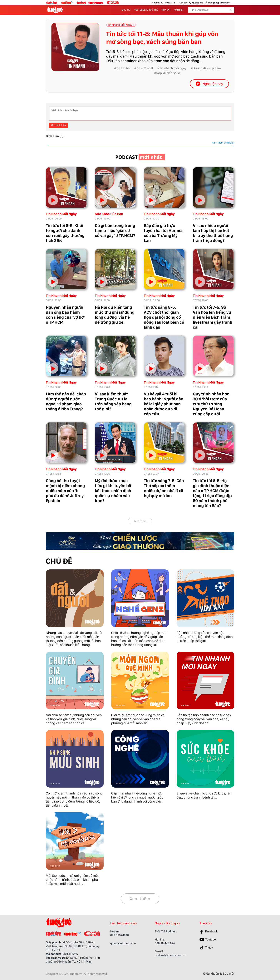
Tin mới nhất (145, 68)
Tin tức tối (123, 68)
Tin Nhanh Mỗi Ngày (61, 214)
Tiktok (209, 948)
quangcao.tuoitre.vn (123, 943)
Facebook (211, 931)
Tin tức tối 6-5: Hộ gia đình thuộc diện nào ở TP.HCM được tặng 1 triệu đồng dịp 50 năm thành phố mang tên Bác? (212, 493)
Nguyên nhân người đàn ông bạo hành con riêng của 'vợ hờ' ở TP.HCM (65, 315)
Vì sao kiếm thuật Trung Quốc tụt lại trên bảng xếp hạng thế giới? (113, 402)
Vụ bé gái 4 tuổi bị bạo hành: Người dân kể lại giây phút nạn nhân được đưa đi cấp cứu (164, 404)
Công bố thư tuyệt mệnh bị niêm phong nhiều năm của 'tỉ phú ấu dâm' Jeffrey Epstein (65, 491)
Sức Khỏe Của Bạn (109, 214)
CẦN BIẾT (179, 10)
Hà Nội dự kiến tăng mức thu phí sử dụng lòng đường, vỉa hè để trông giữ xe (115, 315)
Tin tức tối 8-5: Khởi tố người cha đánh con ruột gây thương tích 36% (65, 233)
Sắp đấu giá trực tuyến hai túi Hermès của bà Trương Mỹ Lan (164, 233)
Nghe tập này (209, 84)
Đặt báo (184, 3)
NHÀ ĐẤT (166, 10)
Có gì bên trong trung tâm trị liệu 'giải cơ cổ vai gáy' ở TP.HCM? (115, 231)
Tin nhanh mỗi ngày (173, 68)
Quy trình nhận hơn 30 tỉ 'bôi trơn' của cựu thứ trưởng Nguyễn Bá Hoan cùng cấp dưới (211, 404)
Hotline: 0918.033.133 (163, 3)
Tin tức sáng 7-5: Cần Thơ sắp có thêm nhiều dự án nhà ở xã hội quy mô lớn (164, 488)
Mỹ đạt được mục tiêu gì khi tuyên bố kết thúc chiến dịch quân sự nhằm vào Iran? (113, 491)
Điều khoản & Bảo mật (219, 974)
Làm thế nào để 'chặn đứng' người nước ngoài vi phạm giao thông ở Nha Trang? (66, 402)
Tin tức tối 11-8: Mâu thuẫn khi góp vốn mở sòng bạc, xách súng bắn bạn (162, 38)
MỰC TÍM (126, 10)
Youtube (211, 940)
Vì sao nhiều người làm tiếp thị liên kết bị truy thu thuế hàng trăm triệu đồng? (213, 233)
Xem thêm (140, 521)
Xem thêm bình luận (223, 143)
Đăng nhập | (214, 3)
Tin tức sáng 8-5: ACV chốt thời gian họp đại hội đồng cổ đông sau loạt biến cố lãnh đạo (164, 317)
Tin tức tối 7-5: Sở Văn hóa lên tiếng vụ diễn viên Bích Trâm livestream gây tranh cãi (213, 317)
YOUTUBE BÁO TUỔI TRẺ (146, 10)
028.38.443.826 (165, 943)
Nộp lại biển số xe (168, 73)
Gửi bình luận (59, 125)
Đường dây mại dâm (207, 68)
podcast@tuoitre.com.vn (171, 955)
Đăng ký (225, 3)
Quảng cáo (198, 3)
